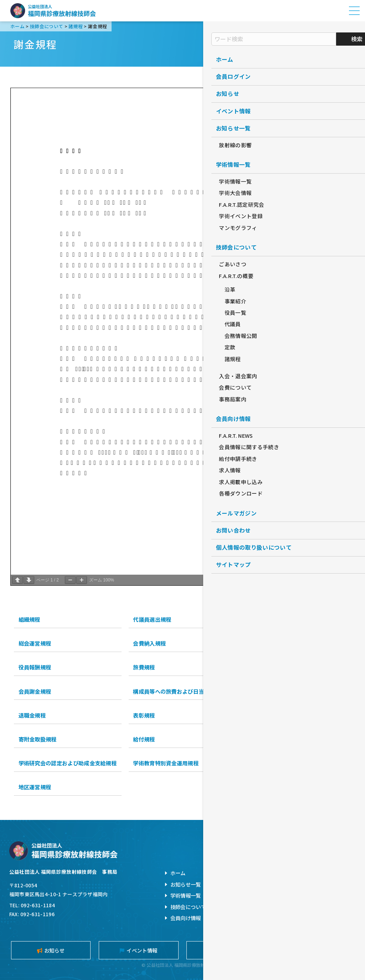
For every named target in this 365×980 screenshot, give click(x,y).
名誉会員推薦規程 (269, 715)
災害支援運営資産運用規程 (281, 763)
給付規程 (144, 739)
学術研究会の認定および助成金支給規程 (68, 763)
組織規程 (29, 619)
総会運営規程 (35, 643)
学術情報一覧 (186, 895)
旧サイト (285, 907)
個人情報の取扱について (302, 884)
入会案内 (227, 950)
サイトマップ (290, 895)
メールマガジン (314, 950)
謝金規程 (259, 667)
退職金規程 (32, 715)
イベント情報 (138, 950)
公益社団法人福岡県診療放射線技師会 (53, 11)
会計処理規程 (264, 691)
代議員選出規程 (152, 619)
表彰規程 (144, 715)
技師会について (188, 907)
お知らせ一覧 (186, 884)
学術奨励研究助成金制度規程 (283, 739)
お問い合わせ (290, 873)
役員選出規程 (264, 619)
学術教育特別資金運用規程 (166, 763)
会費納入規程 (149, 643)
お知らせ (51, 950)
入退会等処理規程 (269, 643)
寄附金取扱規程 (38, 739)
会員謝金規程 (35, 691)
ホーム (178, 873)
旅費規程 (144, 667)
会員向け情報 (186, 918)
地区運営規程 (35, 787)
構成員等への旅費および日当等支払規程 (182, 691)
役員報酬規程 (35, 667)
